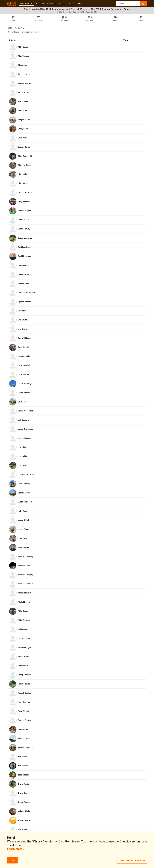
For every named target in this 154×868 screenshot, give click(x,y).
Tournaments (26, 4)
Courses (52, 4)
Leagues (40, 4)
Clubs (62, 4)
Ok (12, 860)
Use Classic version (132, 860)
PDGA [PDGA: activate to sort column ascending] (125, 40)
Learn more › (16, 849)
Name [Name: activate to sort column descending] (12, 40)
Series (71, 4)
